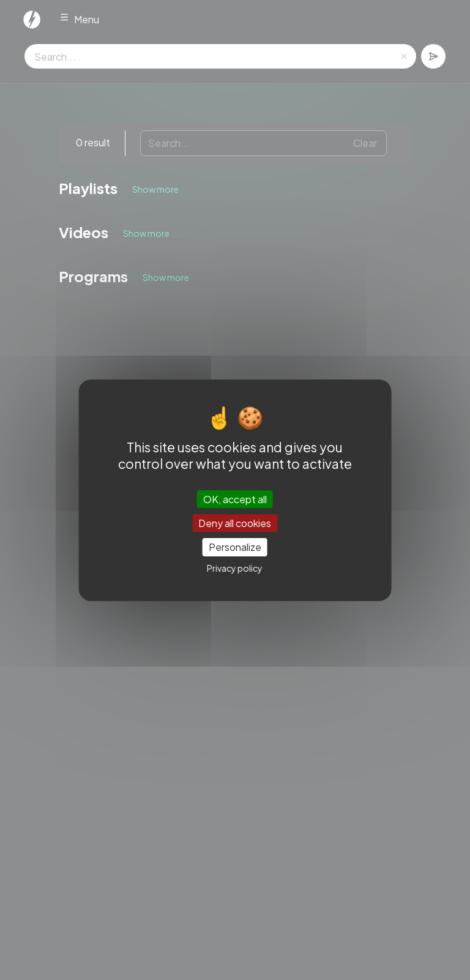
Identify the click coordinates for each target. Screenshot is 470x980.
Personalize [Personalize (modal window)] (235, 547)
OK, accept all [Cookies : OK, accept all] (235, 499)
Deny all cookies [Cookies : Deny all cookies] (235, 523)
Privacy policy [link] (235, 568)
